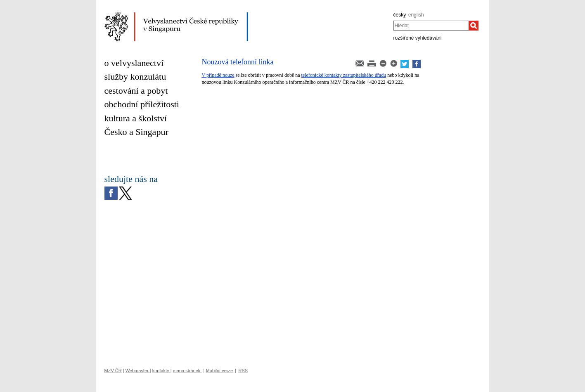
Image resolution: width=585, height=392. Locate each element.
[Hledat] (474, 26)
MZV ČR (113, 371)
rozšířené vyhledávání (418, 38)
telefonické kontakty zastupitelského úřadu (344, 75)
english (416, 15)
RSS (243, 371)
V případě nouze (218, 75)
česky (400, 15)
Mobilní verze (219, 371)
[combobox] (431, 26)
